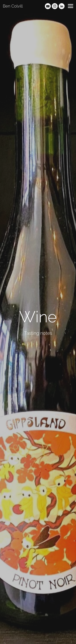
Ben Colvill (13, 6)
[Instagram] (55, 6)
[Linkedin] (62, 6)
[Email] (48, 6)
